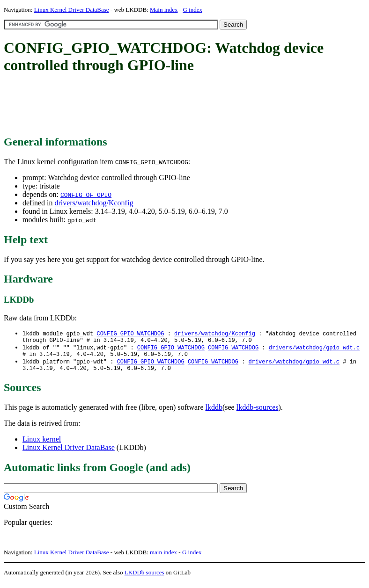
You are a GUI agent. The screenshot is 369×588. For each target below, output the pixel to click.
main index (163, 558)
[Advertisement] (174, 105)
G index (192, 10)
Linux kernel (42, 445)
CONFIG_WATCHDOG (233, 350)
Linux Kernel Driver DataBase (72, 10)
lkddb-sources (258, 413)
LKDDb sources (144, 578)
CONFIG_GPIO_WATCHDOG (130, 334)
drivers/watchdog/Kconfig (94, 203)
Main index (164, 10)
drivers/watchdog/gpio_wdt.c (314, 350)
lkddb (214, 413)
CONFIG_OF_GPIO (86, 195)
